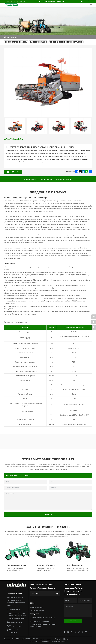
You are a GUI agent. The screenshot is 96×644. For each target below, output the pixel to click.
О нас (32, 603)
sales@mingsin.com (16, 622)
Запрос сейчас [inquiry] (13, 172)
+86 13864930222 (15, 610)
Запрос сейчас (46, 179)
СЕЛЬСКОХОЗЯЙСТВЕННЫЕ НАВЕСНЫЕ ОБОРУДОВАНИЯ (66, 42)
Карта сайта (34, 641)
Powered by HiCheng (61, 639)
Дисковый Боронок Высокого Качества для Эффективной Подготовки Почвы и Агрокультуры (48, 565)
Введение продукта (31, 179)
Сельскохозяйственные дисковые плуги (18, 565)
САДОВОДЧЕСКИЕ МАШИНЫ (38, 42)
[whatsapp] (94, 322)
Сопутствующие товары (64, 179)
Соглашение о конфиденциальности (53, 641)
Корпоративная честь (37, 611)
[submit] (57, 594)
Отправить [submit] (48, 514)
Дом (8, 37)
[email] (94, 317)
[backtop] (94, 327)
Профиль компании (36, 607)
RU (81, 1)
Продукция (14, 37)
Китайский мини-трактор (75, 565)
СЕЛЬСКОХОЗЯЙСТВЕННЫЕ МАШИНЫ (16, 42)
